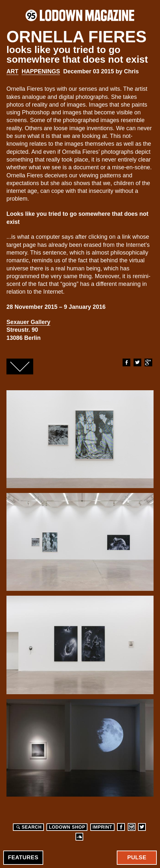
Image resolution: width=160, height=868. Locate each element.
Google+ (148, 362)
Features (23, 858)
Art (12, 71)
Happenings (41, 71)
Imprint (102, 827)
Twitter (137, 362)
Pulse (137, 858)
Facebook (126, 362)
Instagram (132, 827)
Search (28, 827)
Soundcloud (79, 837)
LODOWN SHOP (67, 827)
